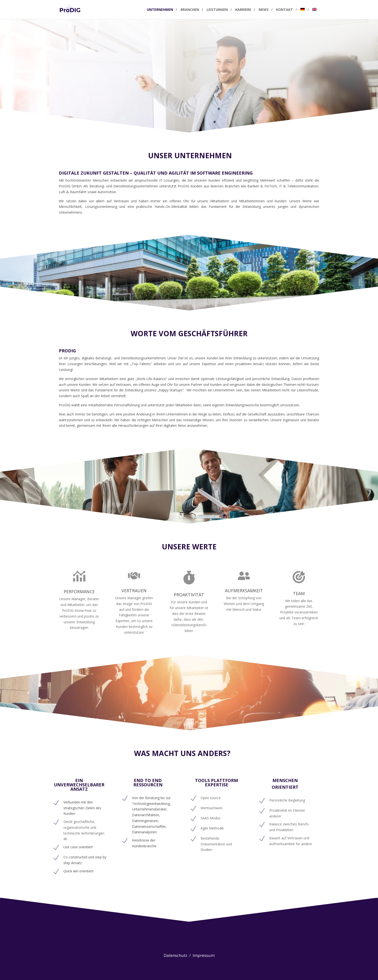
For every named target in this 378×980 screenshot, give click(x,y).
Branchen (190, 10)
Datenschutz (176, 955)
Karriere (243, 10)
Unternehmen (160, 10)
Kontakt (284, 10)
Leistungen (217, 10)
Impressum (204, 955)
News (264, 10)
